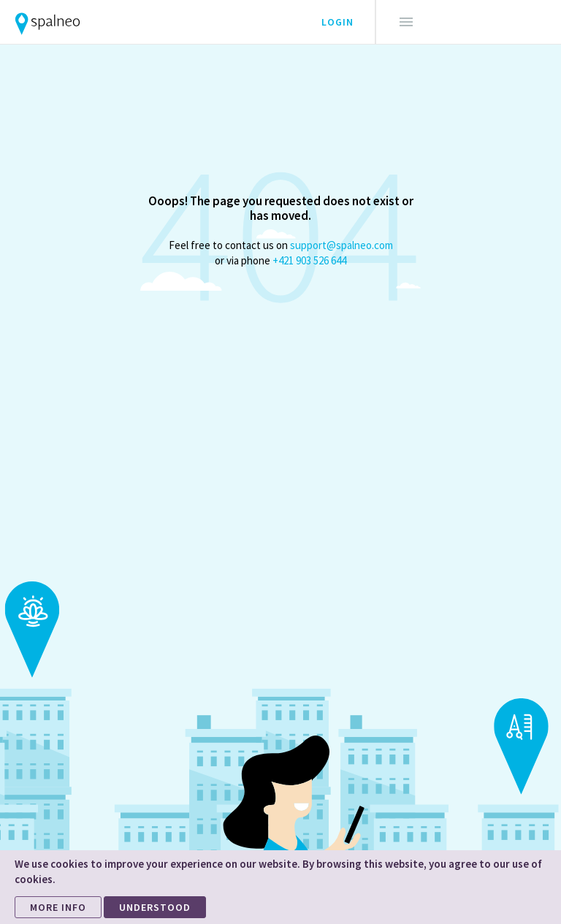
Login (337, 22)
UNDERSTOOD (155, 907)
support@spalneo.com (341, 245)
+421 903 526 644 (309, 260)
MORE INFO (58, 907)
